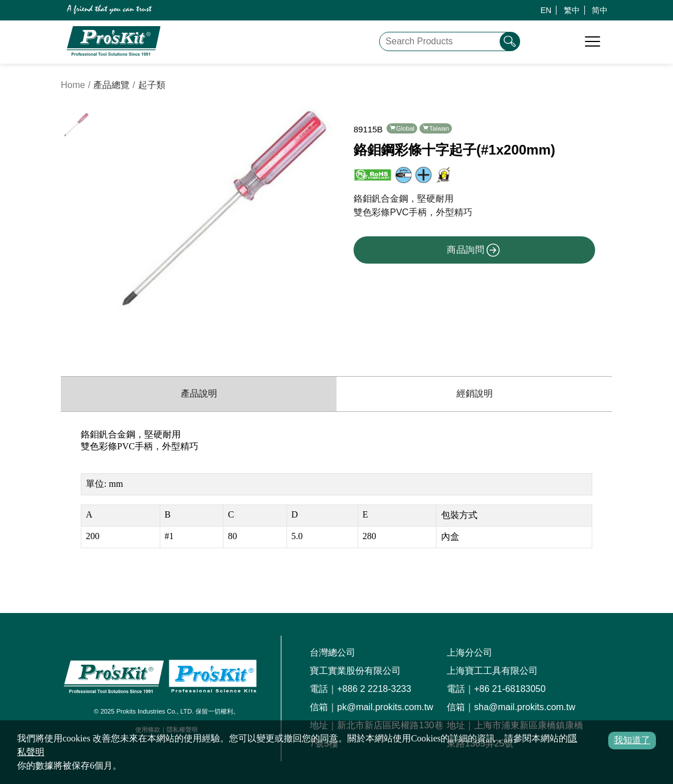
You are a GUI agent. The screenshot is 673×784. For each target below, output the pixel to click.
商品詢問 (473, 250)
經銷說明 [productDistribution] (475, 393)
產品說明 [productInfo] (199, 393)
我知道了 (632, 740)
